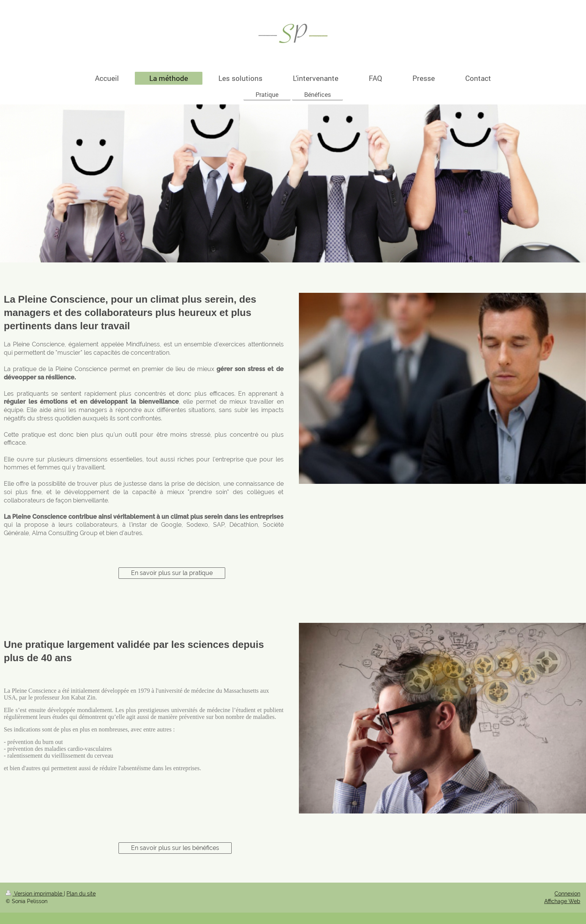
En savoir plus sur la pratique (172, 573)
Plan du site (81, 894)
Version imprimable (35, 894)
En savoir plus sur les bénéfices (175, 848)
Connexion (567, 894)
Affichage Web (562, 901)
